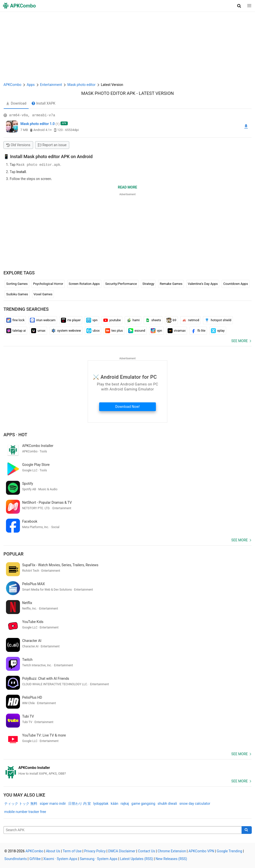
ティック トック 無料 (21, 803)
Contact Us (147, 851)
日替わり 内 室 (80, 803)
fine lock (15, 320)
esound (137, 330)
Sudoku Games (17, 294)
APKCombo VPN (201, 851)
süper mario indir (53, 803)
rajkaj (125, 803)
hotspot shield (218, 320)
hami (133, 320)
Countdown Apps (235, 283)
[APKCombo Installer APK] (127, 770)
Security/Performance (121, 283)
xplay (218, 330)
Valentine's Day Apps (203, 283)
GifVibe (35, 859)
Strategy (148, 283)
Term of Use (72, 851)
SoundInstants (16, 859)
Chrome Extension (172, 851)
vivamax (177, 330)
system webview (66, 330)
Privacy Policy (95, 851)
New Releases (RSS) (171, 859)
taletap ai (16, 330)
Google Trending (229, 851)
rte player (71, 320)
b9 (171, 320)
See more (240, 341)
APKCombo (12, 85)
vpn (92, 320)
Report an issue (52, 145)
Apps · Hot (15, 434)
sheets (153, 320)
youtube (112, 320)
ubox (93, 330)
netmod (190, 320)
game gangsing (143, 803)
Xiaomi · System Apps (60, 859)
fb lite (198, 330)
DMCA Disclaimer (122, 851)
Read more (127, 187)
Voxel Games (43, 294)
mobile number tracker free (25, 811)
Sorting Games (17, 283)
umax (38, 330)
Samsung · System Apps (98, 859)
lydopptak (101, 803)
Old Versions (18, 145)
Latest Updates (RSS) (137, 859)
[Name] (123, 830)
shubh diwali (167, 803)
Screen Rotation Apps (84, 283)
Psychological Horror (48, 283)
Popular (13, 554)
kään (115, 803)
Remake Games (171, 283)
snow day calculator (195, 803)
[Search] (247, 830)
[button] (239, 6)
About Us (53, 851)
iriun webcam (43, 320)
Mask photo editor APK (108, 93)
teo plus (114, 330)
